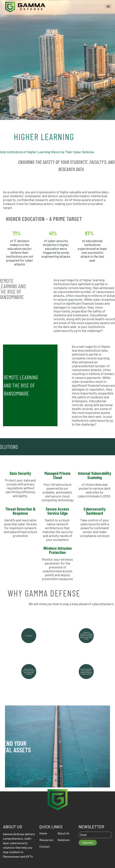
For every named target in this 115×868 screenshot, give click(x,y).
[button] (108, 6)
